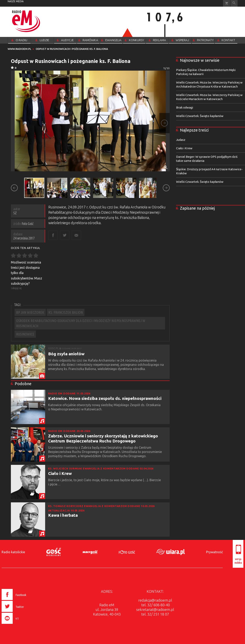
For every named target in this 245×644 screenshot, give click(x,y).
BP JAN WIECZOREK (30, 312)
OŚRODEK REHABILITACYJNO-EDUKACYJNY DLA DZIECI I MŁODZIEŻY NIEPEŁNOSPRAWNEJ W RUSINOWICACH (81, 323)
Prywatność (214, 552)
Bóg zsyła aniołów (66, 354)
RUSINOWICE (25, 334)
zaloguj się (16, 288)
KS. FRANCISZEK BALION (66, 312)
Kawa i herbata (63, 515)
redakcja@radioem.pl (155, 600)
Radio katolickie (13, 552)
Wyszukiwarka (234, 3)
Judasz (181, 140)
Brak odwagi (185, 107)
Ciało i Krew (60, 473)
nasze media (16, 1)
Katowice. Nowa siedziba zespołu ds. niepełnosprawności (105, 398)
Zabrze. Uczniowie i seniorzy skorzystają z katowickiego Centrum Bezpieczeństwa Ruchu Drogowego (103, 438)
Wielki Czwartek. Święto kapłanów (200, 116)
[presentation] (22, 624)
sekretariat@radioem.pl (155, 609)
